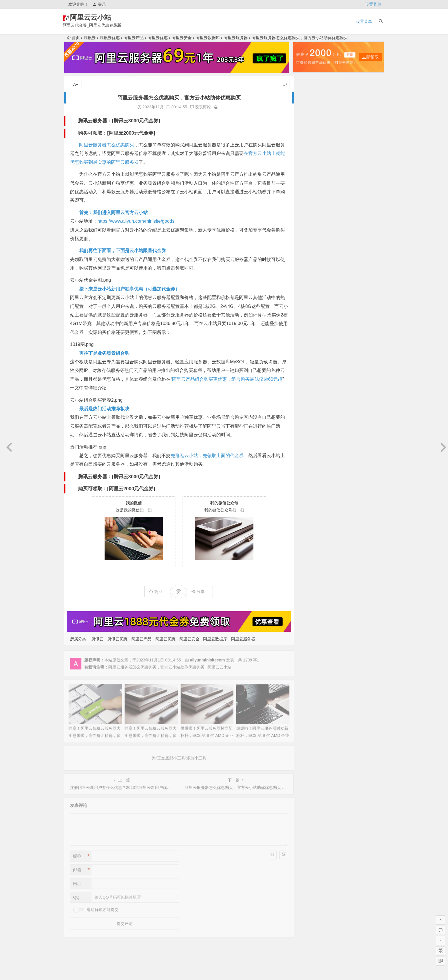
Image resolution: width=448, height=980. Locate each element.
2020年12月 (308, 600)
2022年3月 (307, 488)
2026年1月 (307, 120)
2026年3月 (307, 104)
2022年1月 (307, 504)
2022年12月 (308, 416)
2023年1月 (307, 408)
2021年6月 (307, 552)
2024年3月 (307, 296)
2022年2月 (307, 496)
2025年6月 (307, 176)
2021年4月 (307, 568)
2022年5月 (307, 472)
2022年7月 (307, 456)
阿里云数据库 (208, 38)
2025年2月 (307, 208)
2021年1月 (307, 592)
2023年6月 (307, 368)
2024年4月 (307, 288)
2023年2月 (307, 400)
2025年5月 (307, 184)
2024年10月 (308, 240)
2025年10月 (308, 144)
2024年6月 (307, 272)
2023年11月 (308, 328)
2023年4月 (307, 384)
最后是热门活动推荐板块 (104, 409)
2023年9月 (307, 344)
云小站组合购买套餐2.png (96, 400)
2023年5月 (307, 376)
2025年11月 (308, 136)
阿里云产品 (134, 38)
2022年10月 (308, 432)
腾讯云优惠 (110, 38)
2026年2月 (307, 112)
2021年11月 (308, 520)
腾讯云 (90, 38)
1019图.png (82, 344)
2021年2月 (307, 584)
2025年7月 (307, 168)
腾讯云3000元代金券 (136, 121)
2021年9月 (307, 536)
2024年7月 (307, 264)
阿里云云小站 (102, 18)
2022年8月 (307, 448)
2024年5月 (307, 280)
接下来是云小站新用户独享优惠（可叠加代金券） (129, 289)
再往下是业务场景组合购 (104, 353)
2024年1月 (307, 312)
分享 (196, 590)
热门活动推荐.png (88, 447)
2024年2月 (307, 304)
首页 (73, 38)
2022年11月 (308, 424)
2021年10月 (308, 528)
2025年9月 (307, 152)
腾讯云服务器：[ (96, 121)
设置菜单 (373, 4)
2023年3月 (307, 392)
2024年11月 (308, 232)
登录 (99, 4)
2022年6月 (307, 464)
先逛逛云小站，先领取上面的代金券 (207, 456)
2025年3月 (307, 200)
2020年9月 (307, 616)
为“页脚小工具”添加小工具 (224, 944)
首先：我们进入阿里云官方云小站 (113, 213)
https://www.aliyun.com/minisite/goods (136, 221)
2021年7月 (307, 544)
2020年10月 (308, 608)
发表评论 (198, 107)
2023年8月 (307, 352)
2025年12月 (308, 128)
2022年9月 (307, 440)
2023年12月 (308, 320)
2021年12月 (308, 512)
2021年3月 (307, 576)
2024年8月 (307, 256)
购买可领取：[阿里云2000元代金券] (117, 133)
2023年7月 (307, 360)
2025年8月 (307, 160)
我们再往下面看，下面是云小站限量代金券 (123, 251)
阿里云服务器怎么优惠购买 (107, 145)
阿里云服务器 (236, 38)
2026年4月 (307, 96)
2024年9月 (307, 248)
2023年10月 (308, 336)
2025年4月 (307, 192)
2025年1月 (307, 216)
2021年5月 (307, 560)
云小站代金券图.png (90, 280)
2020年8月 (307, 624)
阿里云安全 (182, 38)
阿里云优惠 (158, 38)
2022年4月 (307, 480)
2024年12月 (308, 224)
